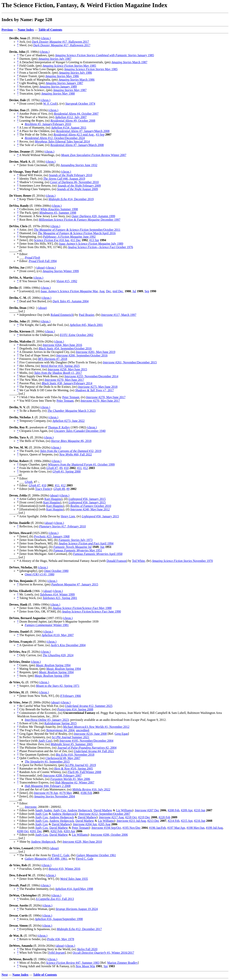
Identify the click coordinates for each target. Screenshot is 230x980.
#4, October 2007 (76, 114)
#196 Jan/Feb (158, 828)
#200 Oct (23, 831)
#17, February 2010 (62, 526)
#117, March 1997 (119, 315)
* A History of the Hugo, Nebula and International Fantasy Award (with (62, 561)
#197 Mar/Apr (176, 828)
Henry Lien (68, 516)
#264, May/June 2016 (62, 345)
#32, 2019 (71, 451)
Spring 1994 (53, 665)
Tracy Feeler (43, 489)
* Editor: (23, 261)
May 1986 (62, 76)
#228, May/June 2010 (82, 842)
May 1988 (58, 94)
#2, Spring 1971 (58, 686)
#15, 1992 (67, 281)
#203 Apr (70, 831)
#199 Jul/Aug (214, 828)
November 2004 (54, 796)
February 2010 (70, 175)
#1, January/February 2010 (48, 124)
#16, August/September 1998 (59, 919)
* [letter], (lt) (25, 240)
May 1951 (78, 550)
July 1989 (91, 244)
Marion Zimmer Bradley (122, 963)
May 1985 (69, 66)
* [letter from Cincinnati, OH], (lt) (39, 165)
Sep (147, 291)
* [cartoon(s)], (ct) (29, 291)
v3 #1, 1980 (39, 574)
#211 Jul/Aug (131, 821)
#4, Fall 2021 (94, 751)
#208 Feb (174, 810)
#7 (52, 468)
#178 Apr (46, 793)
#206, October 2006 (109, 835)
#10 (66, 468)
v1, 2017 (58, 373)
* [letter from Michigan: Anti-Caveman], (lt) (45, 554)
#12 (86, 468)
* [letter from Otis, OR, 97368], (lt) (39, 611)
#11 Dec (76, 240)
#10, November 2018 (75, 755)
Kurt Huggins (53, 499)
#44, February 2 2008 (48, 786)
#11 (79, 468)
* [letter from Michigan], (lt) (35, 547)
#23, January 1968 (52, 536)
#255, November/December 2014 (91, 376)
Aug (102, 291)
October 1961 (96, 855)
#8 (59, 489)
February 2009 (79, 186)
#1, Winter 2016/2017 (103, 953)
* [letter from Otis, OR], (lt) (35, 608)
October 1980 (56, 571)
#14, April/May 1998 (74, 889)
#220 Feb (165, 817)
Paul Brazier (86, 315)
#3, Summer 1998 (58, 213)
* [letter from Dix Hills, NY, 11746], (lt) (42, 247)
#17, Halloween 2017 (60, 42)
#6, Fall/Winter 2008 (84, 772)
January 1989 (58, 87)
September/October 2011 (77, 230)
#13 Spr (94, 240)
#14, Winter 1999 (57, 594)
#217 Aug (111, 817)
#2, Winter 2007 (75, 782)
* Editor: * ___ (22, 256)
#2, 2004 (87, 748)
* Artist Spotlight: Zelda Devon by (39, 516)
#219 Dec (144, 817)
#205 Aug (104, 824)
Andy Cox (45, 741)
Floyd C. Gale (61, 855)
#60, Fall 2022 (76, 454)
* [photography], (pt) (30, 571)
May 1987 (70, 90)
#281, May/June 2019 (96, 352)
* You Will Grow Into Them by (37, 401)
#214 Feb (174, 821)
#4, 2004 (60, 730)
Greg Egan (121, 734)
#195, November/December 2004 (86, 741)
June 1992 (69, 237)
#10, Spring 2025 (60, 366)
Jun (102, 547)
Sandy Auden (44, 810)
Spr (106, 966)
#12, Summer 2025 (89, 706)
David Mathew (103, 810)
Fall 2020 (87, 949)
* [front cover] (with (30, 104)
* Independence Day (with (34, 315)
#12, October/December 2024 (55, 138)
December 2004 (68, 645)
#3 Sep (100, 135)
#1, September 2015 (47, 762)
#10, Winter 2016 (64, 869)
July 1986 (75, 73)
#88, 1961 (46, 859)
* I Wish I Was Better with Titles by (40, 397)
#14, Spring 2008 (75, 709)
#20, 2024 (58, 655)
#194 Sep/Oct (106, 828)
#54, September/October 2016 (65, 348)
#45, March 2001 (86, 325)
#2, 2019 (81, 765)
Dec (109, 291)
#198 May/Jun (196, 828)
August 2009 (78, 189)
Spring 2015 (61, 723)
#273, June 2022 (68, 421)
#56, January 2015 (87, 499)
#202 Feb (56, 831)
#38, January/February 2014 (67, 383)
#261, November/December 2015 (130, 362)
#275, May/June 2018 (98, 387)
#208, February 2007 (62, 775)
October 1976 (100, 247)
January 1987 (64, 83)
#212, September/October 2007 (105, 814)
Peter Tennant (71, 397)
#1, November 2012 (96, 727)
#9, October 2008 (73, 121)
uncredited (82, 730)
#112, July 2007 (71, 117)
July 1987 (55, 59)
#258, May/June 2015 (67, 369)
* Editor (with (26, 489)
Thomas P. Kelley (59, 427)
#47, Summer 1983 (73, 963)
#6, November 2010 (74, 182)
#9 (61, 468)
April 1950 (98, 554)
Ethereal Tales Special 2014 (62, 141)
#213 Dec (153, 821)
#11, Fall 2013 (55, 899)
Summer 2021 (70, 737)
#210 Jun (200, 810)
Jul (134, 291)
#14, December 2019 (71, 199)
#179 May (66, 793)
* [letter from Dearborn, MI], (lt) (38, 540)
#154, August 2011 (69, 128)
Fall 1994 (43, 261)
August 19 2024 (77, 909)
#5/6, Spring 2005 (74, 769)
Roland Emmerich (62, 315)
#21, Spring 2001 (60, 598)
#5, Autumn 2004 (71, 301)
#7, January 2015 (75, 584)
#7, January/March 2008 (83, 131)
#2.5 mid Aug (74, 135)
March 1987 (129, 62)
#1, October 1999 (81, 464)
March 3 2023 (71, 411)
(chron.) (46, 38)
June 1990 (91, 611)
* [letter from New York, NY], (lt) (39, 696)
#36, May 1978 (61, 939)
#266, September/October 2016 (82, 355)
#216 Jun (200, 821)
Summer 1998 (59, 209)
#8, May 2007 (63, 758)
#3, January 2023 (47, 720)
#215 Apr (187, 821)
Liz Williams (124, 810)
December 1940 (80, 431)
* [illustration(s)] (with (32, 506)
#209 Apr (187, 810)
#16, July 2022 (91, 789)
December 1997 (80, 220)
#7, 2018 (52, 359)
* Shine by (24, 842)
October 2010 (91, 506)
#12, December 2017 (79, 929)
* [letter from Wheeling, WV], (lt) (39, 879)
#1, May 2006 (70, 779)
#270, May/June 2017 (64, 380)
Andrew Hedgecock (80, 810)
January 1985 (105, 55)
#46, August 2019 (64, 179)
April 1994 (86, 543)
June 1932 (79, 165)
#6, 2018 (71, 441)
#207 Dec (147, 810)
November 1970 (182, 561)
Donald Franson (116, 561)
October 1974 (80, 104)
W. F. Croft (50, 104)
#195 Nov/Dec (132, 828)
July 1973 (76, 540)
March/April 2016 (77, 233)
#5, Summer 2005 (72, 744)
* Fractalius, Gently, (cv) (33, 869)
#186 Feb (86, 793)
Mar (69, 291)
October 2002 (77, 335)
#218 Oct (131, 817)
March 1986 (76, 80)
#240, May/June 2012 (90, 509)
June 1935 (74, 879)
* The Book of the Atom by (34, 855)
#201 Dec (36, 831)
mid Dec (118, 291)
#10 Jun (51, 240)
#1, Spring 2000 (67, 471)
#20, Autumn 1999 (93, 216)
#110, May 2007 (58, 635)
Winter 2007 (94, 155)
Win (85, 966)
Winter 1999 (61, 271)
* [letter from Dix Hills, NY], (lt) (38, 244)
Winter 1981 (47, 625)
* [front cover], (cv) (30, 271)
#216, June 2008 (90, 734)
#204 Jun (85, 824)
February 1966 (70, 696)
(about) (40, 268)
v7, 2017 (94, 390)
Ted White (139, 561)
